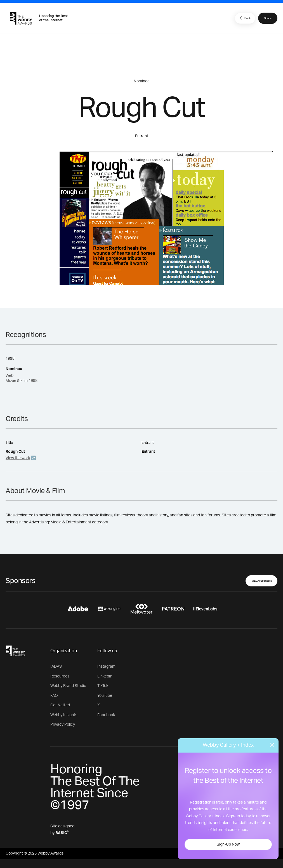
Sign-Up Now (228, 844)
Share (268, 18)
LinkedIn (105, 676)
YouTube (105, 696)
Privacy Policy (63, 725)
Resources (60, 676)
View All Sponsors (262, 581)
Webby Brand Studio (68, 686)
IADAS (56, 667)
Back (244, 18)
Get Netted (60, 705)
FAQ (54, 696)
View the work (18, 458)
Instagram (106, 667)
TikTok (103, 686)
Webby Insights (64, 715)
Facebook (106, 715)
